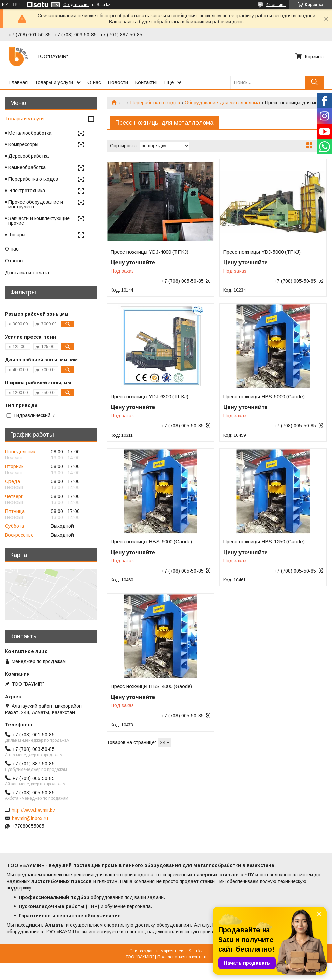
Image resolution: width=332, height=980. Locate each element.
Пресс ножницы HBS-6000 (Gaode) (151, 542)
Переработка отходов (155, 103)
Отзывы (14, 261)
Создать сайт (76, 5)
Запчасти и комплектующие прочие (39, 221)
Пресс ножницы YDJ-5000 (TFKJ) (262, 252)
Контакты (146, 82)
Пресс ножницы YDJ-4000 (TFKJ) (150, 252)
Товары (17, 235)
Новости (118, 82)
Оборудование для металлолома (222, 103)
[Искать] (314, 82)
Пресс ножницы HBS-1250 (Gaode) (264, 542)
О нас (94, 82)
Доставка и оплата (27, 272)
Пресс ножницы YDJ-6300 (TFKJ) (150, 397)
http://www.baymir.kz (33, 810)
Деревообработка (29, 156)
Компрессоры (23, 144)
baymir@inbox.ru (30, 818)
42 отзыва (276, 5)
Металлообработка (30, 133)
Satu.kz (196, 951)
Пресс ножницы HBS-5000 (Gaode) (264, 397)
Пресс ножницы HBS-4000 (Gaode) (151, 686)
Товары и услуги (54, 82)
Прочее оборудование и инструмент (36, 204)
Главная (18, 82)
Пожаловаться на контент (182, 957)
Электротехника (27, 191)
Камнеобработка (27, 167)
